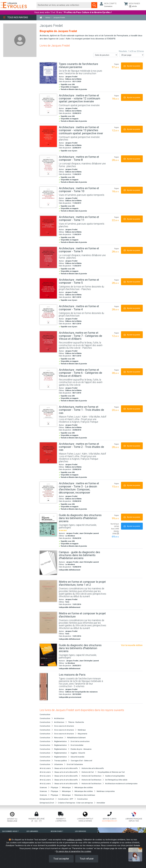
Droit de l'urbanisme (75, 764)
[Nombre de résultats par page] (132, 55)
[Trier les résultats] (105, 55)
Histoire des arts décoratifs (93, 768)
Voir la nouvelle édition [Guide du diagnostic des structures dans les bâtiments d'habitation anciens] (132, 645)
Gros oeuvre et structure (64, 726)
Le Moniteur (70, 536)
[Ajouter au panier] (132, 66)
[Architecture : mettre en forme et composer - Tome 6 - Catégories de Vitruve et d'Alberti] (48, 379)
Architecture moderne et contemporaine (121, 783)
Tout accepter (61, 859)
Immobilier (101, 803)
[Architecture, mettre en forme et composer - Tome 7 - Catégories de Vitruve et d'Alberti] (48, 342)
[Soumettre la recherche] (94, 5)
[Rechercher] (64, 5)
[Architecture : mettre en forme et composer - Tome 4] (48, 315)
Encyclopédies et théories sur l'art (111, 772)
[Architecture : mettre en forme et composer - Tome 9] (48, 257)
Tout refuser (87, 859)
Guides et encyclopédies (115, 776)
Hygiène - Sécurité (78, 753)
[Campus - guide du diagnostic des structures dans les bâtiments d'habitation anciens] (48, 563)
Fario (67, 602)
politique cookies (74, 840)
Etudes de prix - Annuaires (81, 749)
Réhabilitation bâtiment (76, 738)
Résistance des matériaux (85, 795)
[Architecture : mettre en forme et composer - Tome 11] (48, 226)
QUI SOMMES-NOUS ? (10, 831)
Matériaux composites (106, 791)
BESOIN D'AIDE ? (57, 831)
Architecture (59, 718)
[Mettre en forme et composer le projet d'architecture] (48, 623)
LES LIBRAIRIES (32, 831)
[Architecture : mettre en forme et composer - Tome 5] (48, 288)
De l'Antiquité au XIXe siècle (116, 780)
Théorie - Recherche (76, 722)
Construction (82, 799)
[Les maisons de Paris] (48, 687)
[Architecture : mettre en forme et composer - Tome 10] (48, 197)
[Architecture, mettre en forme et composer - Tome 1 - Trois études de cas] (48, 416)
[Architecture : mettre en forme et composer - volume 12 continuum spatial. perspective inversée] (48, 105)
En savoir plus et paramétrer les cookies (74, 851)
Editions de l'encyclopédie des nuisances (82, 692)
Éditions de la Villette (73, 79)
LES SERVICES (81, 831)
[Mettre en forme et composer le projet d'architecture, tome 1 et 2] (48, 591)
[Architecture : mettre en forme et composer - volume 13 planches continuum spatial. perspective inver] (48, 136)
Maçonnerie (82, 734)
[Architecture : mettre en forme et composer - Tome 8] (48, 166)
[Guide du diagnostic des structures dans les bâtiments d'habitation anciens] (48, 525)
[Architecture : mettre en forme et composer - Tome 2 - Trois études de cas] (48, 453)
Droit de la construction (80, 741)
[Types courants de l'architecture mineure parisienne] (48, 73)
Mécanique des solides (84, 787)
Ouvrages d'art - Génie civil (81, 761)
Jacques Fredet (71, 77)
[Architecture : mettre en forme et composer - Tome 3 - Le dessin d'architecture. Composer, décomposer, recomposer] (48, 492)
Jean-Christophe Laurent (89, 533)
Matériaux (82, 730)
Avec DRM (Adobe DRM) (115, 531)
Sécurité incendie (77, 757)
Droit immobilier (77, 745)
